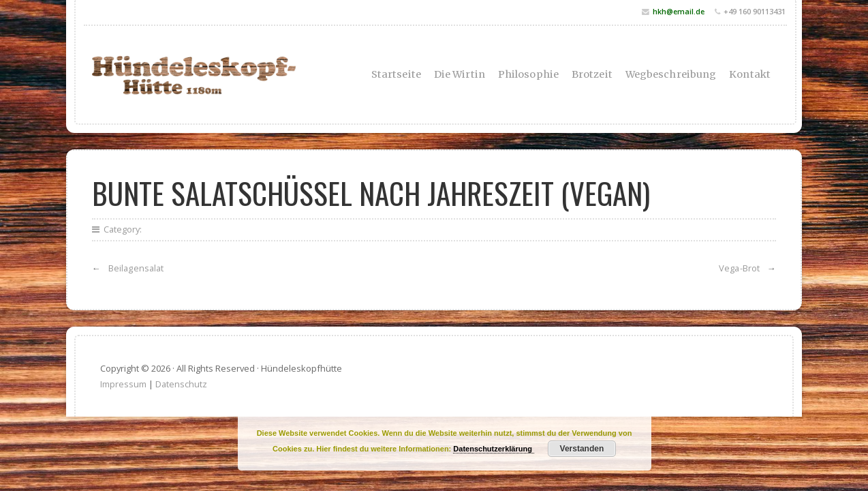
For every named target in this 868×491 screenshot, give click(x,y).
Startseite (396, 74)
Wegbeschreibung (671, 74)
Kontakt (750, 74)
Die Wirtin (460, 74)
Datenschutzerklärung (494, 449)
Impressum (123, 384)
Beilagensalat (136, 268)
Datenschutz (181, 384)
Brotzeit (592, 74)
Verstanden (582, 449)
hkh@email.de (679, 11)
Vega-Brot (739, 268)
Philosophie (528, 74)
